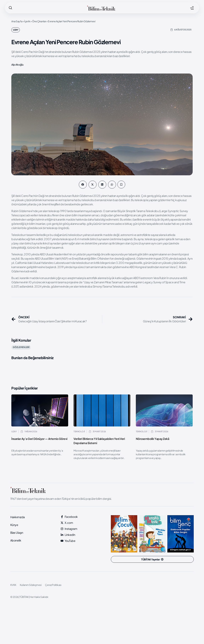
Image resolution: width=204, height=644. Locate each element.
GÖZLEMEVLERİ (21, 347)
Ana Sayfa (17, 21)
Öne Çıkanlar (39, 21)
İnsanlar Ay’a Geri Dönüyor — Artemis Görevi (39, 439)
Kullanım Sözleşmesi (31, 585)
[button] (83, 185)
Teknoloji (79, 431)
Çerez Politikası (53, 585)
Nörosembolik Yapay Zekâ (153, 439)
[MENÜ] (192, 8)
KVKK (13, 585)
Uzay (16, 30)
